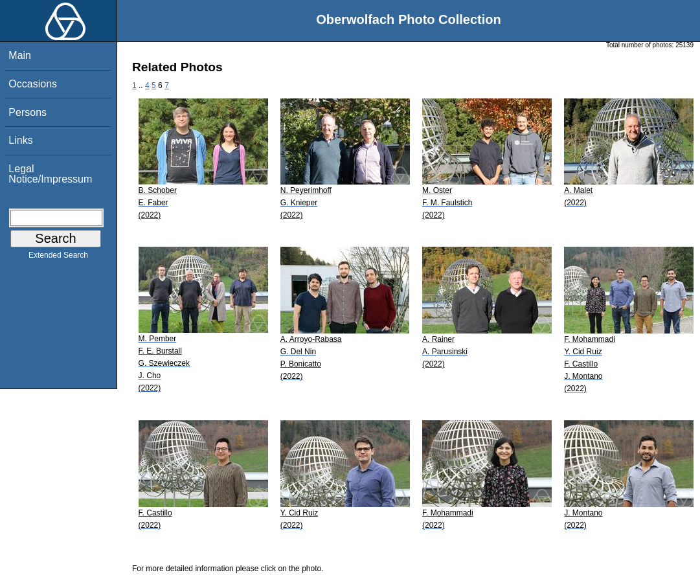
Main (20, 55)
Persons (28, 112)
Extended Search (58, 258)
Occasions (33, 84)
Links (20, 140)
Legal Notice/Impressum (50, 174)
